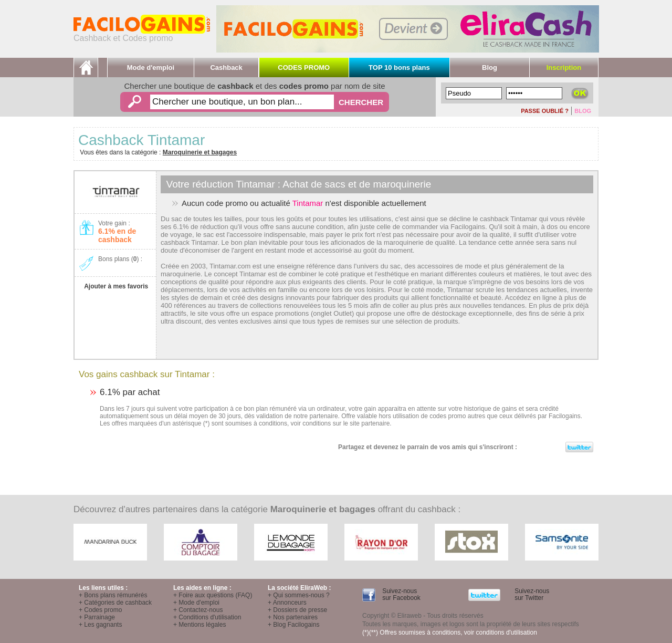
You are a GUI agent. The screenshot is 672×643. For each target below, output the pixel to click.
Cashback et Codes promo (142, 34)
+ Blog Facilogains (293, 625)
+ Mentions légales (199, 625)
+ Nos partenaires (293, 617)
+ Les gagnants (100, 625)
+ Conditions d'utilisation (207, 617)
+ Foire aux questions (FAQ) (213, 595)
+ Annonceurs (287, 603)
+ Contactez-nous (198, 610)
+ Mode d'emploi (196, 603)
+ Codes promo (100, 610)
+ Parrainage (97, 617)
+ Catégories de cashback (115, 603)
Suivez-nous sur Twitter (531, 594)
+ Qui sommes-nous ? (299, 595)
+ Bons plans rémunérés (113, 595)
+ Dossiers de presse (297, 610)
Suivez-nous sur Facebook (401, 594)
